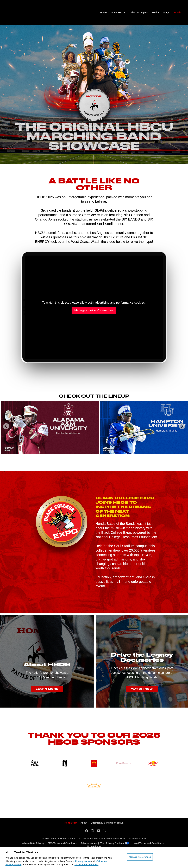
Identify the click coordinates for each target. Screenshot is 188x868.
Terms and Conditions (86, 864)
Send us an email (113, 823)
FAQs (166, 12)
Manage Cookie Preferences (94, 310)
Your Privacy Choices (115, 843)
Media (155, 12)
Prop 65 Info (94, 846)
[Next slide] (182, 426)
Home (104, 12)
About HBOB (118, 12)
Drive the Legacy (139, 12)
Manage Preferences (140, 857)
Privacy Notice (89, 843)
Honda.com (71, 823)
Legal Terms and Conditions (148, 843)
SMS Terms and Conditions (63, 843)
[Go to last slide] (6, 426)
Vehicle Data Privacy (33, 843)
